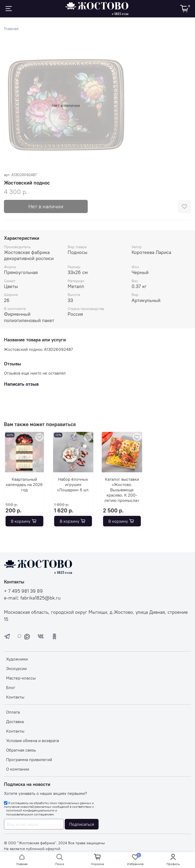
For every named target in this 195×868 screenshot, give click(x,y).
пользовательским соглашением (30, 814)
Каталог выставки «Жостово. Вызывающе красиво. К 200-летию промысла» (122, 489)
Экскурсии (16, 668)
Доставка (15, 721)
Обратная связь (21, 750)
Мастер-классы (21, 678)
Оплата (13, 712)
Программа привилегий (29, 759)
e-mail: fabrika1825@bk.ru (32, 598)
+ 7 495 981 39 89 (23, 591)
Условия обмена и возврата (32, 740)
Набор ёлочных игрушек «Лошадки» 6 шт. (73, 484)
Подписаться (82, 824)
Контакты (15, 697)
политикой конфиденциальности (30, 810)
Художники (17, 659)
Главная (11, 29)
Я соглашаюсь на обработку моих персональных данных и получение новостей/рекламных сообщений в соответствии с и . (49, 809)
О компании (18, 769)
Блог (11, 687)
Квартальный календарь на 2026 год (24, 484)
